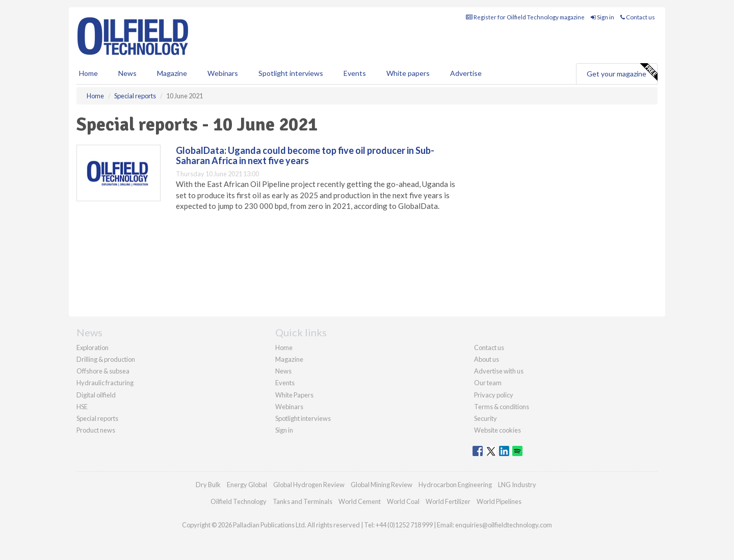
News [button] (127, 73)
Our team (488, 383)
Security (486, 418)
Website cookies (497, 430)
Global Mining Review (382, 485)
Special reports (97, 418)
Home (88, 73)
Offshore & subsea (103, 371)
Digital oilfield (96, 395)
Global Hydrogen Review (309, 485)
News (283, 371)
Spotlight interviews (291, 73)
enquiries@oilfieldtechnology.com (504, 525)
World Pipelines (499, 501)
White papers (408, 73)
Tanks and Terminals (303, 501)
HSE (82, 407)
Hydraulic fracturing (105, 383)
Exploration (93, 348)
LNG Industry (517, 485)
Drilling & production (106, 359)
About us (487, 359)
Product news (96, 430)
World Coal (403, 501)
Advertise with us (499, 371)
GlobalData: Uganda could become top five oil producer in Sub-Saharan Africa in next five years (305, 155)
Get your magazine (622, 72)
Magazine (172, 73)
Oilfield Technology (239, 501)
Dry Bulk (208, 485)
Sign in (602, 17)
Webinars (223, 73)
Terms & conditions (502, 407)
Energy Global (247, 485)
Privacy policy (494, 395)
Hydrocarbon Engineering (455, 485)
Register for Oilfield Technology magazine (525, 17)
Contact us (638, 17)
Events (355, 73)
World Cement (360, 501)
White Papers (294, 395)
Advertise (466, 73)
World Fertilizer (448, 501)
